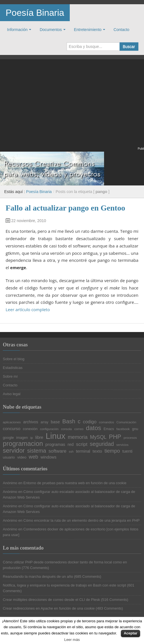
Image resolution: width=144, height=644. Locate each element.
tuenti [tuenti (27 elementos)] (127, 451)
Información (17, 30)
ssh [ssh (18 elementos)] (71, 452)
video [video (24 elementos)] (22, 457)
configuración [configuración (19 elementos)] (49, 429)
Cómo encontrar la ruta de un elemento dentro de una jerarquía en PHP (81, 520)
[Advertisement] (72, 107)
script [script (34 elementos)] (82, 445)
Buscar (129, 47)
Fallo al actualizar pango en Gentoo (65, 208)
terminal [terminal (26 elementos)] (83, 451)
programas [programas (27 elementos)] (55, 445)
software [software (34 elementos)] (57, 451)
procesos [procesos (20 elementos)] (130, 438)
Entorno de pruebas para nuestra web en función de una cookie (75, 483)
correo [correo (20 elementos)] (79, 429)
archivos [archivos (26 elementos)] (31, 422)
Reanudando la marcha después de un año (38, 576)
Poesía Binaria (35, 13)
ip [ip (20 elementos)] (32, 438)
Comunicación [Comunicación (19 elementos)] (126, 422)
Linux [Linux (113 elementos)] (55, 436)
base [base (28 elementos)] (55, 422)
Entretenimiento (88, 30)
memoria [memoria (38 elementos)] (78, 437)
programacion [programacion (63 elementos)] (23, 444)
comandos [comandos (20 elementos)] (107, 422)
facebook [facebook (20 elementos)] (123, 429)
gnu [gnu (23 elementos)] (135, 429)
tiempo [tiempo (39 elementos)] (112, 451)
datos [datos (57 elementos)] (93, 428)
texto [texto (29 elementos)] (97, 451)
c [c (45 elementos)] (79, 422)
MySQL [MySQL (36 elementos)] (98, 437)
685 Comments (87, 576)
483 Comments (109, 608)
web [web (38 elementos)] (33, 457)
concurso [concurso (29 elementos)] (12, 429)
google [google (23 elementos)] (8, 438)
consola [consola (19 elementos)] (66, 429)
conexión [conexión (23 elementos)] (30, 429)
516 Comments (114, 600)
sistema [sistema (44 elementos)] (37, 451)
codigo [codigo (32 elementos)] (90, 422)
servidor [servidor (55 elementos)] (14, 451)
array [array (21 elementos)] (44, 422)
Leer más (72, 640)
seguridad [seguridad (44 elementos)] (102, 444)
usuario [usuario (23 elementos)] (9, 457)
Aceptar (130, 633)
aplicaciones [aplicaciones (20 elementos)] (12, 422)
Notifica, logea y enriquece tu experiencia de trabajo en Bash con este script (64, 585)
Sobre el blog (14, 359)
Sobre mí (10, 376)
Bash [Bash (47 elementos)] (69, 421)
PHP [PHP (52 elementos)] (115, 437)
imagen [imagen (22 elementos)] (22, 438)
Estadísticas (13, 368)
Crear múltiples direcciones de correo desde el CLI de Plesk (51, 600)
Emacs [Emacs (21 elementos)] (109, 429)
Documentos (51, 30)
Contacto (121, 30)
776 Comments (35, 568)
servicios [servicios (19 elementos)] (122, 445)
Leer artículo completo (28, 309)
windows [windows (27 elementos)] (48, 457)
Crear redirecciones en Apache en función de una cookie (49, 608)
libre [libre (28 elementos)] (39, 438)
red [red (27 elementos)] (70, 445)
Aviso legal (12, 394)
